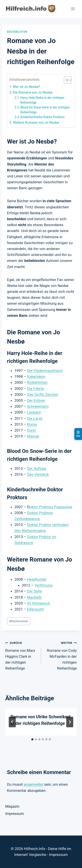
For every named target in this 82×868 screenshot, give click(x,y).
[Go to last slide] (12, 722)
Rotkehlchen (37, 382)
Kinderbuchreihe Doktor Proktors (42, 117)
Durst (32, 430)
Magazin (12, 806)
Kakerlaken (36, 376)
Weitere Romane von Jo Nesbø (36, 122)
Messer (33, 436)
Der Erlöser (36, 400)
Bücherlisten (17, 32)
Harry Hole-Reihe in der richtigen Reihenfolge (42, 100)
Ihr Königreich (38, 603)
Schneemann (38, 406)
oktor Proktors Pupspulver (51, 507)
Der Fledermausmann (45, 371)
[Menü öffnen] (73, 9)
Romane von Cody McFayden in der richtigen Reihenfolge (61, 655)
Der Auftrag (37, 468)
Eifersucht (35, 609)
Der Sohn (35, 591)
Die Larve (35, 418)
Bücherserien (19, 621)
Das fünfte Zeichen (43, 394)
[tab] (32, 739)
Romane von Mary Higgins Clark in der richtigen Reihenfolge (21, 655)
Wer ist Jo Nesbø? (26, 87)
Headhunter (37, 579)
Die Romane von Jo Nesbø (33, 92)
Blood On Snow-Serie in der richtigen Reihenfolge (45, 110)
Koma (32, 424)
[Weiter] (70, 722)
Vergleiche (38, 855)
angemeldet (33, 784)
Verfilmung (44, 585)
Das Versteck (38, 474)
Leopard (34, 412)
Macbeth (34, 597)
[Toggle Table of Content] (65, 80)
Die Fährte (36, 389)
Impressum (15, 814)
